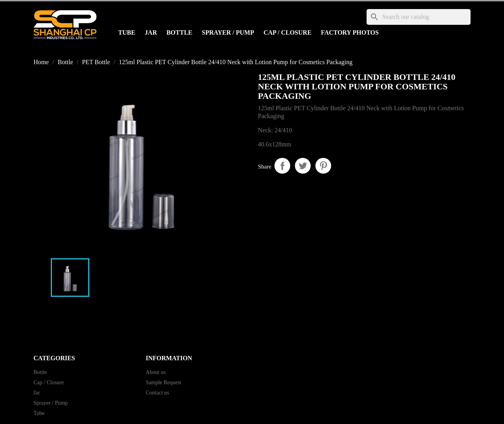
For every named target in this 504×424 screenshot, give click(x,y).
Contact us (157, 393)
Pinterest (323, 166)
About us (156, 372)
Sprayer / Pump (228, 32)
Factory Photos (350, 32)
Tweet (303, 166)
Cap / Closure (287, 32)
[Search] (419, 17)
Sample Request (164, 382)
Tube (127, 32)
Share (282, 166)
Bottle (180, 32)
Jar (151, 32)
